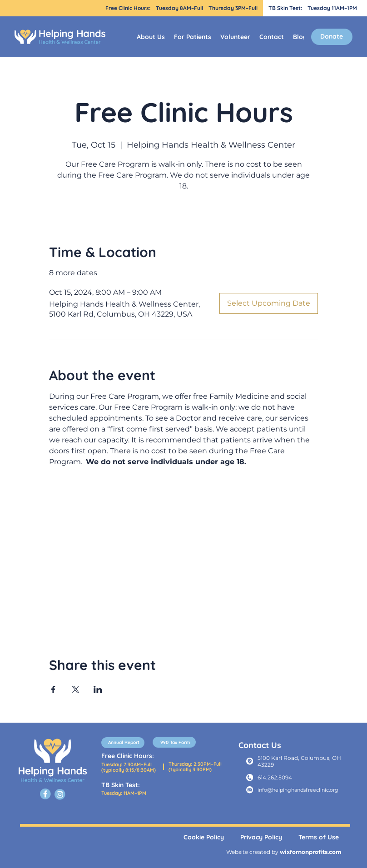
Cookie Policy (204, 837)
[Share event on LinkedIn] (98, 689)
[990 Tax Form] (174, 742)
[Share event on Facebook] (53, 689)
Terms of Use (319, 837)
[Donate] (332, 37)
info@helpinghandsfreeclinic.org (298, 790)
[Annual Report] (123, 743)
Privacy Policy (261, 837)
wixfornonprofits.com (311, 852)
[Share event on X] (76, 689)
